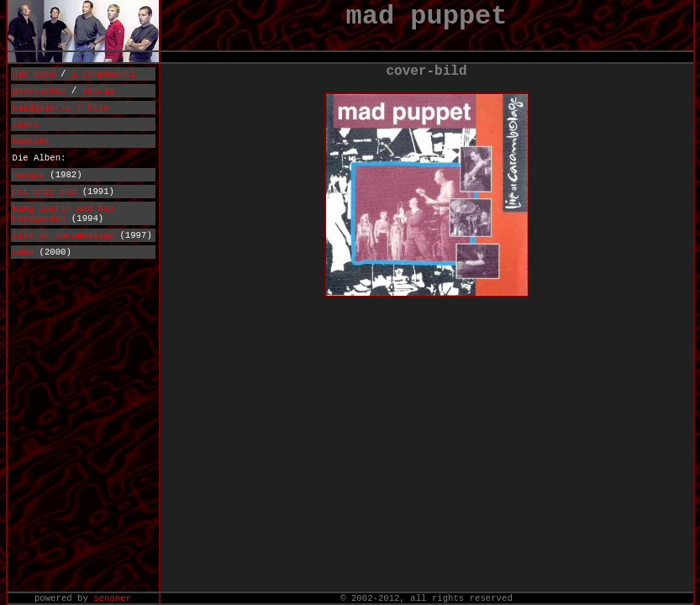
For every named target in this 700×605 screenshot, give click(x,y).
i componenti (104, 74)
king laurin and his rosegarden (64, 213)
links (26, 124)
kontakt (32, 141)
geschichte (39, 91)
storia (98, 91)
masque (29, 175)
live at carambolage (64, 235)
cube (24, 252)
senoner (112, 598)
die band (34, 74)
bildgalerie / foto (61, 108)
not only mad (45, 192)
